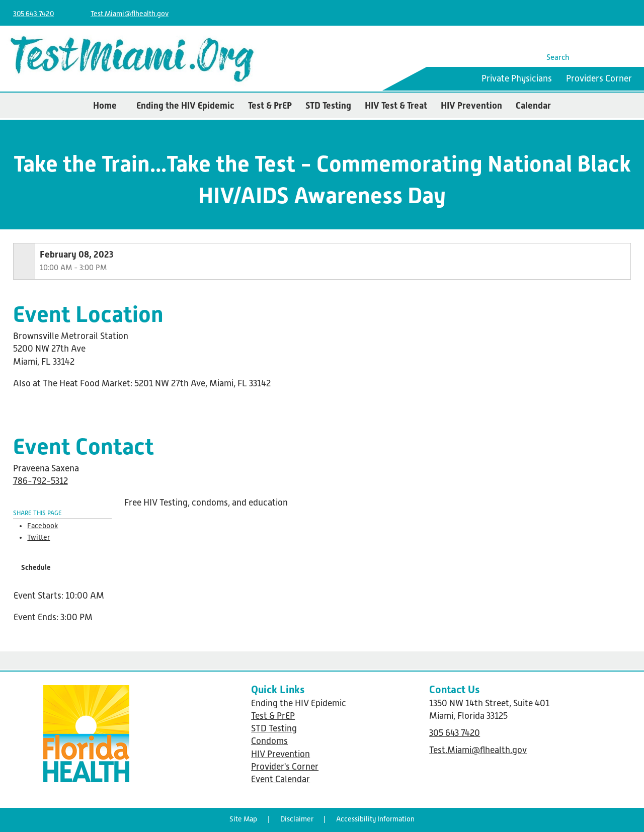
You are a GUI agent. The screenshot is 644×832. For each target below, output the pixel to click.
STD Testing (328, 105)
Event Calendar (280, 779)
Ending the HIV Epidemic (185, 105)
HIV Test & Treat (396, 105)
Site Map (243, 819)
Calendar (533, 105)
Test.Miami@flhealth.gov (130, 14)
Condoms (269, 741)
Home (105, 105)
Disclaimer (297, 819)
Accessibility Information (375, 819)
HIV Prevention (471, 105)
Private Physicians (517, 78)
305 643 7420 (33, 14)
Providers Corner (599, 78)
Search (558, 57)
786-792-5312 (41, 481)
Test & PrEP (270, 105)
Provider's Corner (285, 767)
